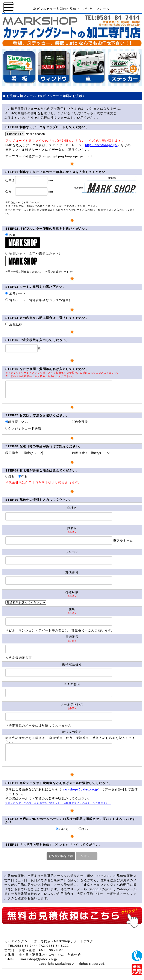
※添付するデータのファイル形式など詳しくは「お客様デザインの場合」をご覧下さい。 (58, 803)
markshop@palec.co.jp (80, 789)
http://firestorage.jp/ (101, 145)
